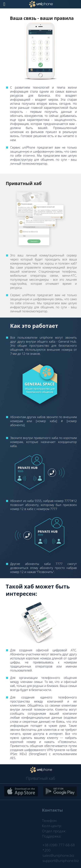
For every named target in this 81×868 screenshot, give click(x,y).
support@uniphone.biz (61, 861)
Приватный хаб (40, 778)
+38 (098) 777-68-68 (59, 845)
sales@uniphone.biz (58, 855)
